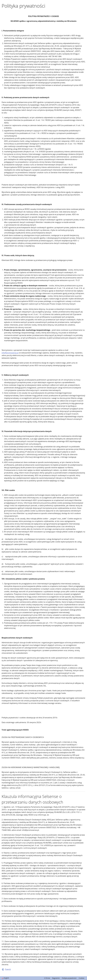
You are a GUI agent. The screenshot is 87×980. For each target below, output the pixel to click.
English (6, 978)
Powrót (8, 969)
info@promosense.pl (10, 353)
